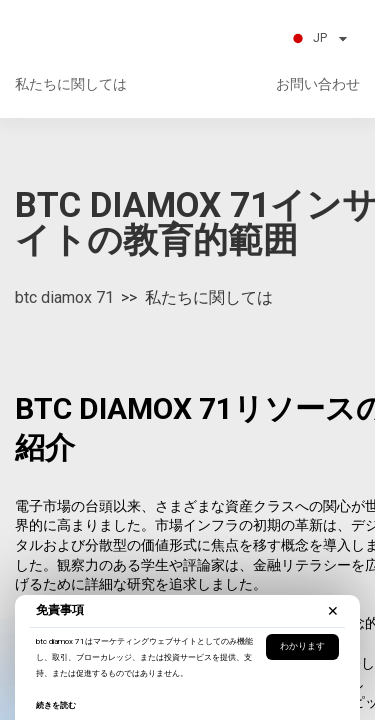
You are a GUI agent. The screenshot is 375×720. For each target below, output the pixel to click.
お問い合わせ (318, 84)
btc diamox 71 (64, 297)
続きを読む (56, 705)
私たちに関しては (71, 84)
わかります (302, 646)
